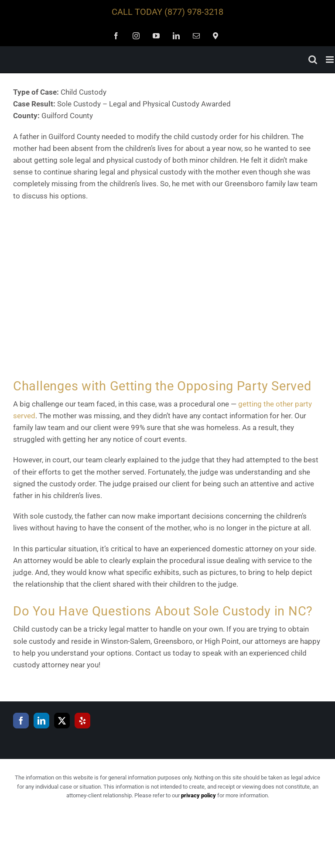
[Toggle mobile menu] (330, 60)
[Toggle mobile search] (313, 60)
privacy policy (198, 795)
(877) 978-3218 (194, 12)
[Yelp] (82, 721)
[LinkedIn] (41, 721)
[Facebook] (21, 721)
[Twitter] (62, 721)
